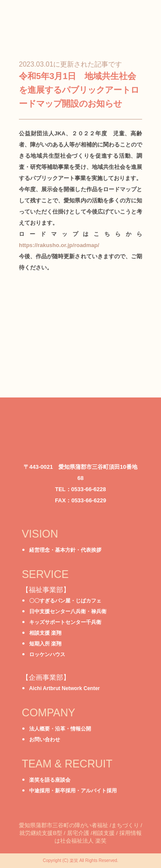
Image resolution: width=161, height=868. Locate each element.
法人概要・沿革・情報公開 (60, 729)
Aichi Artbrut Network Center (65, 688)
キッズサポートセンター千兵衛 (65, 622)
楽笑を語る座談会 (50, 780)
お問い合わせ (45, 740)
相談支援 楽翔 (45, 633)
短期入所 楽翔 (45, 644)
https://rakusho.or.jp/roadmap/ (59, 245)
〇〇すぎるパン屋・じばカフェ (65, 601)
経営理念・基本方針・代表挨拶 (65, 550)
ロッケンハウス (47, 654)
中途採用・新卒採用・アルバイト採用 (73, 791)
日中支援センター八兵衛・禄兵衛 (68, 611)
